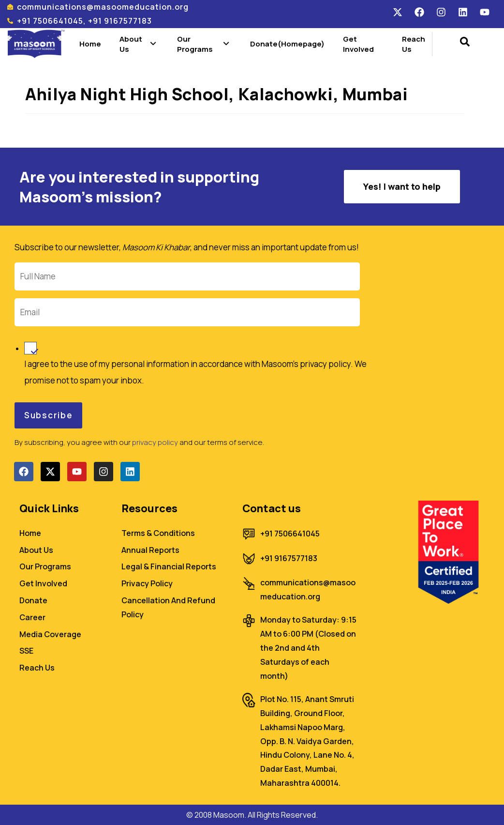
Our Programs (204, 44)
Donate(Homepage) (287, 44)
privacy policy (155, 442)
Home (90, 44)
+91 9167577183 (289, 558)
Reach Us (414, 44)
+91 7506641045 (290, 534)
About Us (139, 44)
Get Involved (358, 44)
